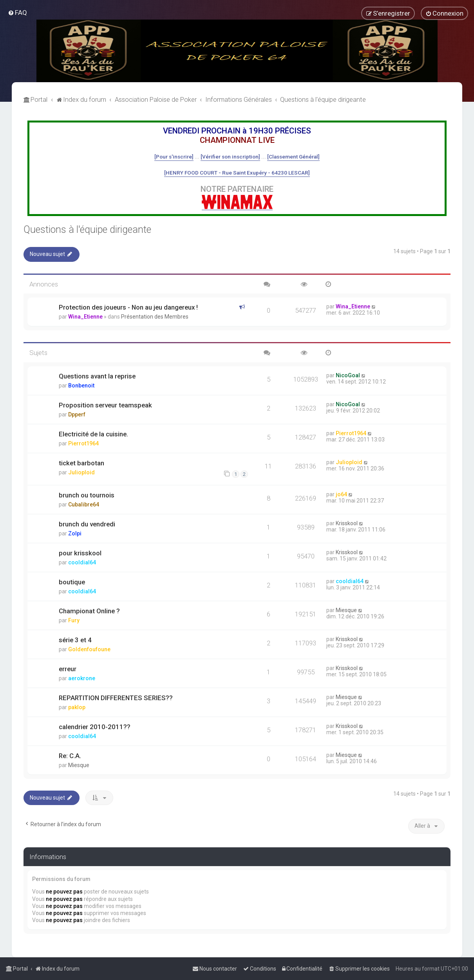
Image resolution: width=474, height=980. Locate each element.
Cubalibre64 (84, 504)
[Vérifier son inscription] (230, 157)
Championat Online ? (89, 611)
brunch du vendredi (87, 524)
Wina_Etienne (85, 317)
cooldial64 (82, 562)
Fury (74, 620)
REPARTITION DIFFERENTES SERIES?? (116, 698)
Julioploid (81, 472)
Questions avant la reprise (97, 376)
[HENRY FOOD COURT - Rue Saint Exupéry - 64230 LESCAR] (237, 173)
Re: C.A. (70, 756)
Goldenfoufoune (89, 649)
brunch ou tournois (87, 495)
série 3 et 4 (75, 640)
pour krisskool (80, 553)
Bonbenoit (81, 386)
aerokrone (82, 678)
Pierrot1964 (83, 443)
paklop (77, 707)
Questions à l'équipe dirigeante (87, 230)
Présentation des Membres (155, 317)
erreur (68, 669)
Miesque (346, 610)
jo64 (341, 494)
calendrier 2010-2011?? (95, 727)
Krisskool (347, 523)
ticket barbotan (81, 463)
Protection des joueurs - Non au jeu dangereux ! (128, 307)
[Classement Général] (293, 157)
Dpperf (77, 414)
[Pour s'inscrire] (174, 157)
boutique (72, 582)
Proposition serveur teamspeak (105, 405)
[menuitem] (17, 13)
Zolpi (75, 533)
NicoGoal (348, 375)
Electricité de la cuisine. (93, 434)
